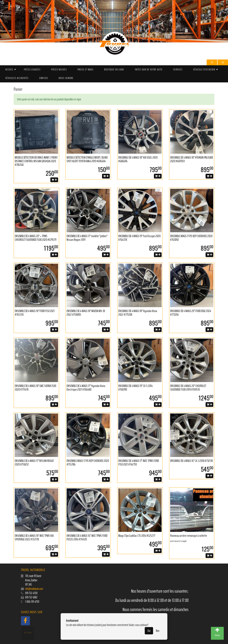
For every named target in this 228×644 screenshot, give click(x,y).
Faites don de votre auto (149, 69)
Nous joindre (66, 78)
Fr (212, 62)
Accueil (9, 69)
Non (158, 631)
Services (178, 69)
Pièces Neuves (59, 69)
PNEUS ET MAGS (85, 69)
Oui (149, 631)
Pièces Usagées (32, 69)
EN (223, 62)
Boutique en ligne (114, 69)
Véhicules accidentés (17, 78)
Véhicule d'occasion (204, 69)
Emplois (44, 78)
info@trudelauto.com (34, 589)
